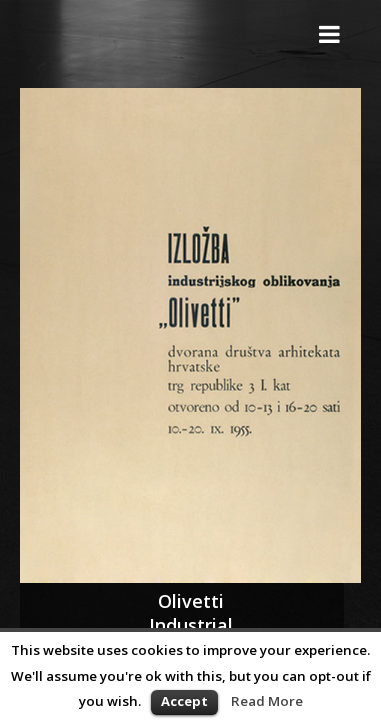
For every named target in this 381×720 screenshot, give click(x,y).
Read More (267, 701)
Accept (184, 701)
